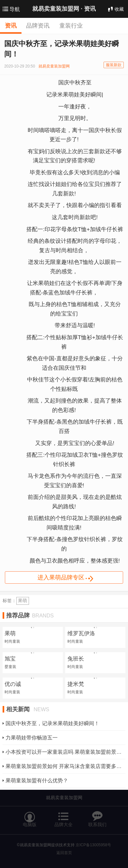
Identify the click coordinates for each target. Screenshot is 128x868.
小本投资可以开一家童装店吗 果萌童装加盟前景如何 (64, 752)
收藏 (115, 9)
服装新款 (114, 65)
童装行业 (71, 26)
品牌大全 (64, 816)
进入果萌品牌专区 (70, 578)
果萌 (22, 601)
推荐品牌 (30, 615)
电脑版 (30, 816)
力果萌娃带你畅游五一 (32, 738)
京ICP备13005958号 (93, 845)
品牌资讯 (38, 26)
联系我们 (97, 816)
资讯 (11, 26)
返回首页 (64, 853)
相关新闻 (28, 709)
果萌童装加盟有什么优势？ (37, 781)
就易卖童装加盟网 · (64, 9)
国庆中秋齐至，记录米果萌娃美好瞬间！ (52, 723)
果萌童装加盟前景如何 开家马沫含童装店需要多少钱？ (64, 766)
